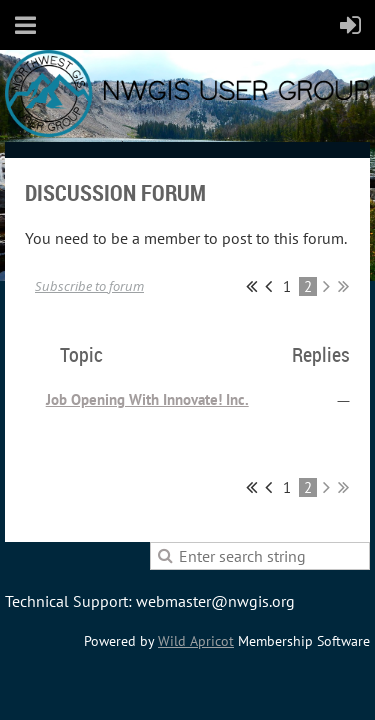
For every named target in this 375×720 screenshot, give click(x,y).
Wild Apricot (196, 641)
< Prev (268, 286)
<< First (251, 286)
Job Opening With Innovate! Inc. (147, 399)
